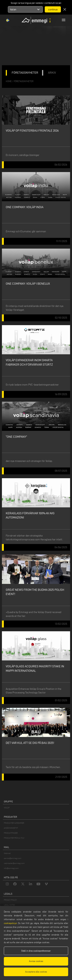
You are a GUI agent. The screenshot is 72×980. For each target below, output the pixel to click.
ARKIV (52, 73)
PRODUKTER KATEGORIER (14, 823)
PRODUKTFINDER (11, 833)
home (9, 81)
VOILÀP (7, 808)
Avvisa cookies (36, 961)
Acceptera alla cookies (36, 972)
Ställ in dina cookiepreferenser (36, 951)
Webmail (7, 853)
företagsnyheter (24, 81)
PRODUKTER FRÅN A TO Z (14, 838)
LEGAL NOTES (9, 905)
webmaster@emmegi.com (14, 863)
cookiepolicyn (10, 923)
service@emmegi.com (13, 858)
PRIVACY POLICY (10, 900)
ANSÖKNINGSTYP (11, 828)
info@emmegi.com (11, 868)
